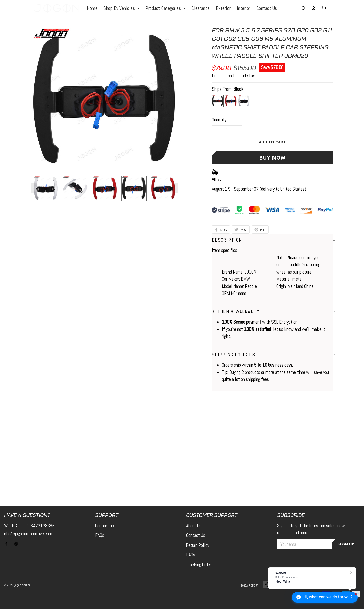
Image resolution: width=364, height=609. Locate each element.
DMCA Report (250, 585)
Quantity (219, 120)
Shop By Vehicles (121, 8)
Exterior (223, 8)
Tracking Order (199, 565)
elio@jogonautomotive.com (28, 534)
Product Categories (166, 8)
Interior (244, 8)
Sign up (346, 544)
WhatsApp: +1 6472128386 (29, 526)
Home (92, 8)
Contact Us (267, 8)
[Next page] (175, 188)
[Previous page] (34, 188)
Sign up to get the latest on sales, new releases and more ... (311, 529)
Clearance (201, 8)
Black (238, 89)
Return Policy (198, 545)
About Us (194, 526)
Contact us (105, 526)
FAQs (100, 535)
